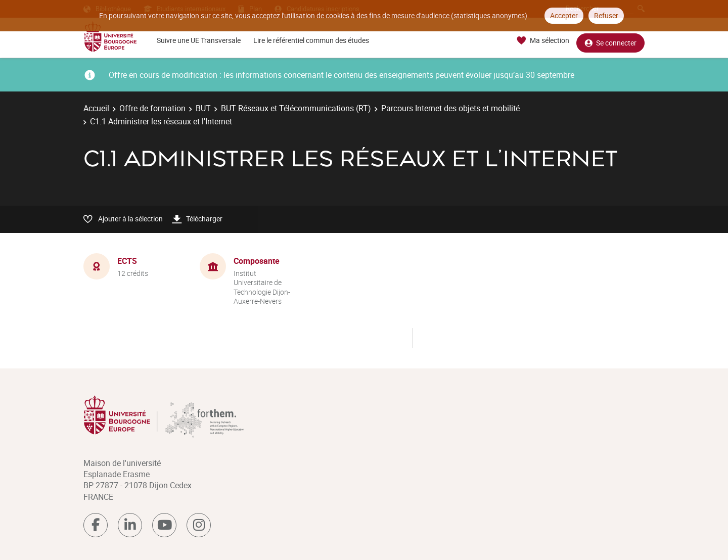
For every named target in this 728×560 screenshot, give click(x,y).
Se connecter (610, 41)
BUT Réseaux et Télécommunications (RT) (296, 108)
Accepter (564, 15)
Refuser (606, 15)
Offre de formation (152, 108)
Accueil (96, 108)
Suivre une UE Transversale (199, 40)
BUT (203, 108)
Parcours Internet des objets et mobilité (450, 108)
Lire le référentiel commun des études (311, 40)
